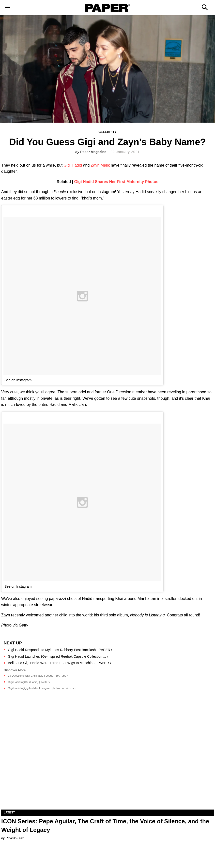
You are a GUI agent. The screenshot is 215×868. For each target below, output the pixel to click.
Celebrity (107, 132)
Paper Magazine (93, 152)
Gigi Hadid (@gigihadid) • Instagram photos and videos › (42, 688)
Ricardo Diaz (15, 838)
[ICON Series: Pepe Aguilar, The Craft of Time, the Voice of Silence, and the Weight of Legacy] (107, 756)
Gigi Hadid (73, 165)
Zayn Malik (100, 165)
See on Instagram (18, 380)
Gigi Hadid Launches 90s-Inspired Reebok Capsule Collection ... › (58, 656)
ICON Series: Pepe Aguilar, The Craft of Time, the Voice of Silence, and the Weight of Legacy (105, 825)
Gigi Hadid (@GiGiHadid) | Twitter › (29, 682)
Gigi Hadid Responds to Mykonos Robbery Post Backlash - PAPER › (60, 650)
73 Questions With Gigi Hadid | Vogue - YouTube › (38, 676)
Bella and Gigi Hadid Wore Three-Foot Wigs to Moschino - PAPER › (59, 663)
